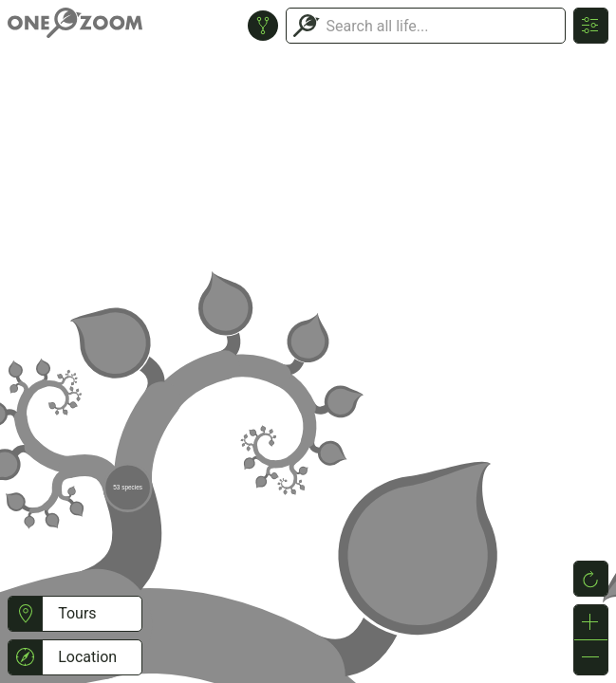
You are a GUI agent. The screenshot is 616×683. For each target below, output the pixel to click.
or (308, 341)
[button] (25, 614)
